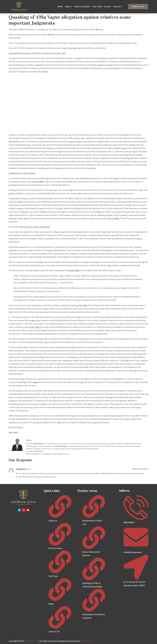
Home (60, 7)
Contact (118, 7)
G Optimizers (88, 641)
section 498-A (74, 270)
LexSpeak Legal (32, 641)
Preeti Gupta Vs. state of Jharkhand (34, 227)
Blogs (108, 7)
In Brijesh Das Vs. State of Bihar (22, 173)
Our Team (97, 7)
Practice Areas (82, 7)
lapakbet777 (21, 469)
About (69, 7)
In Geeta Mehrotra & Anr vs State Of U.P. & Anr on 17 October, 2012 (37, 53)
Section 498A (37, 182)
